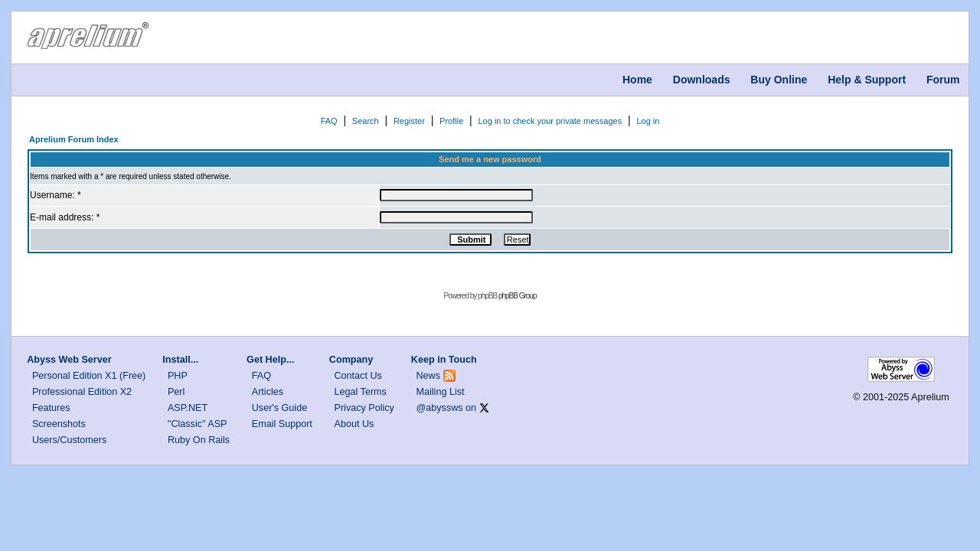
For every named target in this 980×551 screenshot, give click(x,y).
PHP (178, 376)
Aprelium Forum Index (74, 139)
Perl (176, 392)
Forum (943, 80)
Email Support (282, 424)
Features (51, 408)
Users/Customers (69, 440)
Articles (268, 392)
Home (637, 80)
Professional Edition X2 (82, 392)
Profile (451, 121)
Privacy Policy (364, 408)
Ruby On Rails (199, 440)
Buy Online (779, 80)
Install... (180, 360)
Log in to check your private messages (550, 121)
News (429, 376)
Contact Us (358, 376)
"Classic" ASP (198, 424)
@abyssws (440, 408)
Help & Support (867, 80)
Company (351, 360)
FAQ (329, 121)
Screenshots (59, 424)
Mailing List (441, 392)
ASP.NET (188, 408)
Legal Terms (361, 392)
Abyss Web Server (69, 360)
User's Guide (279, 408)
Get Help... (270, 360)
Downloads (702, 80)
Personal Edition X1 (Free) (89, 376)
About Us (354, 424)
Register (409, 121)
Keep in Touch (444, 360)
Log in (648, 121)
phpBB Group (518, 296)
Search (366, 121)
